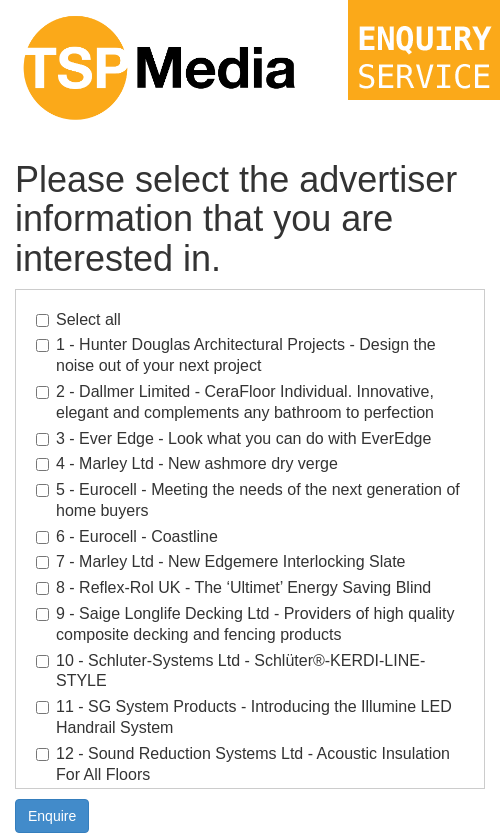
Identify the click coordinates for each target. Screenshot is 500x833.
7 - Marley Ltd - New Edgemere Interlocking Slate (220, 561)
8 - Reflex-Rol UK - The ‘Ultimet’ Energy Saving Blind (233, 587)
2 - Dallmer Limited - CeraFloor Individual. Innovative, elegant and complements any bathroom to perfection (235, 402)
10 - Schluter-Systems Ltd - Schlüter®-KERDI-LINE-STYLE (230, 671)
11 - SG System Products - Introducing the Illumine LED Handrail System (244, 717)
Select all (78, 319)
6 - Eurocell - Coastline (127, 536)
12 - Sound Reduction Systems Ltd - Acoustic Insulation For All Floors (243, 764)
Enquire (52, 816)
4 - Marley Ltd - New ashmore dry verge (187, 463)
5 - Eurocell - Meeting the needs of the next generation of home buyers (248, 500)
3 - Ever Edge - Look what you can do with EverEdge (233, 438)
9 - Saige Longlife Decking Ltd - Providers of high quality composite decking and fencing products (245, 624)
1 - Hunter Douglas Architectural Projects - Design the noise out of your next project (236, 355)
